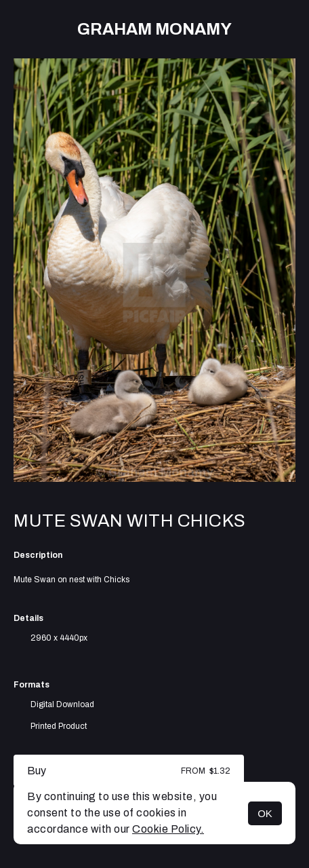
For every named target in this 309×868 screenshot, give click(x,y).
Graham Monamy (154, 29)
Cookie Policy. (168, 829)
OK (265, 813)
